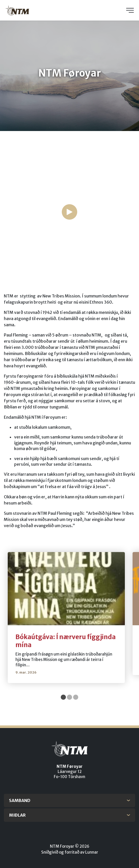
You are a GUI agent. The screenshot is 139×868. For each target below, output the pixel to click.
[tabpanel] (66, 618)
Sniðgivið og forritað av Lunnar (70, 852)
